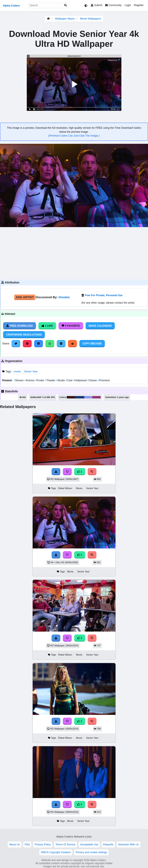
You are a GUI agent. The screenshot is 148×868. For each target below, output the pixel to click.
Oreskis (64, 297)
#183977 (80, 397)
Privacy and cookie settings (91, 852)
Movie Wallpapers (90, 19)
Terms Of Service (65, 844)
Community (113, 5)
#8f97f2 (88, 397)
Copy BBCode (92, 344)
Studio (61, 380)
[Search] (65, 5)
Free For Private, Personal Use (104, 295)
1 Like (47, 326)
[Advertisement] (74, 253)
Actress (30, 380)
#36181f (71, 397)
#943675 (96, 397)
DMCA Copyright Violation (56, 852)
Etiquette (108, 844)
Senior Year (31, 371)
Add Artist (25, 297)
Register (139, 5)
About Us (14, 844)
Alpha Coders (11, 6)
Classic (92, 380)
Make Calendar (100, 326)
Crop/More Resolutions (24, 335)
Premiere (104, 380)
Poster (40, 380)
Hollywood (80, 380)
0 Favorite (71, 326)
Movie (79, 488)
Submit (96, 5)
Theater (50, 380)
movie (17, 371)
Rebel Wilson (65, 488)
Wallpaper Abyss (65, 19)
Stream (19, 380)
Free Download (20, 326)
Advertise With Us (128, 844)
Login (128, 5)
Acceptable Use (89, 844)
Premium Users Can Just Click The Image (74, 136)
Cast (69, 380)
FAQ (27, 844)
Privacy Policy (43, 844)
